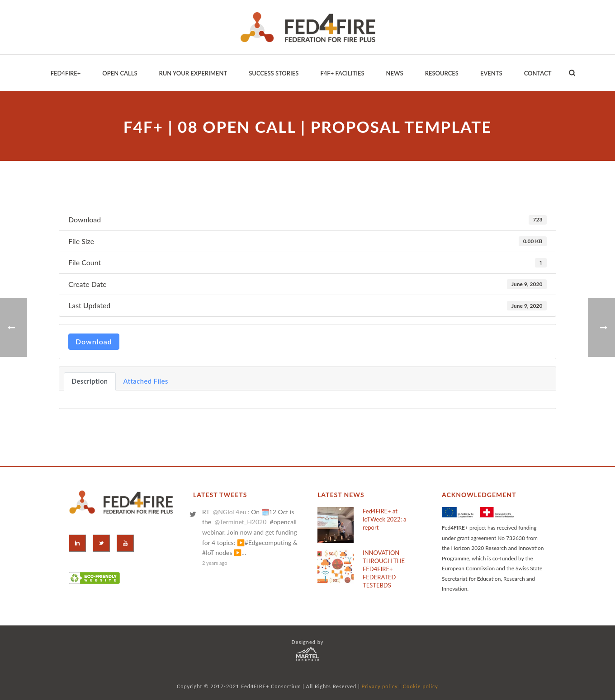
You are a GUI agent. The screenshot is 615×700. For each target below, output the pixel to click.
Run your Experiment (193, 73)
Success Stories (274, 73)
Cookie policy (421, 686)
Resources (442, 73)
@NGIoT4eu (229, 512)
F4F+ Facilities (342, 73)
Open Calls (120, 73)
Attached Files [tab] (146, 381)
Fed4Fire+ (66, 73)
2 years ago (215, 563)
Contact (538, 73)
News (395, 73)
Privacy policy (380, 686)
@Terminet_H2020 (240, 522)
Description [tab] (90, 381)
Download (94, 341)
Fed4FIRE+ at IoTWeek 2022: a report (384, 519)
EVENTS (491, 73)
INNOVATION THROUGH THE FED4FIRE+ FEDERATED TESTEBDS (384, 569)
